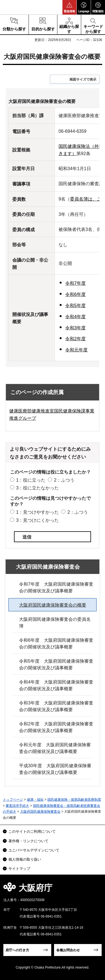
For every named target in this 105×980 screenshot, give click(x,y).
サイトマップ (19, 869)
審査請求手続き (17, 806)
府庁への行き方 (17, 950)
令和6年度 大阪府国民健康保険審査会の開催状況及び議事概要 (56, 644)
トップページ (13, 800)
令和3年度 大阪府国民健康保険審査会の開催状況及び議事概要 (56, 706)
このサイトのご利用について (32, 831)
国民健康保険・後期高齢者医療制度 (74, 800)
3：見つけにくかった (37, 520)
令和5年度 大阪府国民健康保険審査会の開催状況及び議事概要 (56, 664)
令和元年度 (76, 350)
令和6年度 (75, 294)
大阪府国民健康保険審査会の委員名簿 (55, 623)
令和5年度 (75, 306)
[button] (69, 7)
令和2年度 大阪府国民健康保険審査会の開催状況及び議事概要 (56, 727)
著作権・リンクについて (28, 841)
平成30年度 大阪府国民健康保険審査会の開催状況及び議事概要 (55, 769)
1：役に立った (31, 480)
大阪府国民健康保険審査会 (48, 567)
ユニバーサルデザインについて (34, 850)
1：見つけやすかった (37, 512)
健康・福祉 (35, 800)
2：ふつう (64, 480)
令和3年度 (75, 328)
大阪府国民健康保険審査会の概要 (53, 605)
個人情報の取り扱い (25, 859)
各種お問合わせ (68, 950)
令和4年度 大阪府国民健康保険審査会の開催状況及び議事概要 (56, 685)
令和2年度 (75, 339)
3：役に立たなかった (37, 488)
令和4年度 (75, 317)
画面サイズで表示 (83, 79)
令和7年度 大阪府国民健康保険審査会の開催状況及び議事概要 (56, 587)
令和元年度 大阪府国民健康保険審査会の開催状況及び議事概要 (55, 748)
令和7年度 (75, 283)
